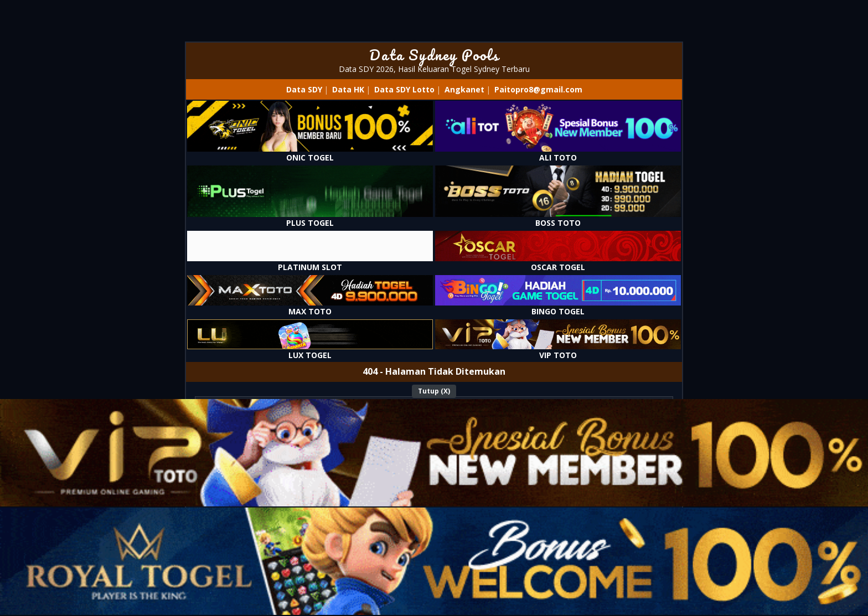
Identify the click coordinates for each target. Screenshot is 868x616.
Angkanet (464, 89)
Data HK (348, 89)
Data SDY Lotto (404, 89)
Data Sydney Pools (434, 55)
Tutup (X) (434, 391)
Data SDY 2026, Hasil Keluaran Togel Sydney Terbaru (434, 69)
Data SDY (304, 89)
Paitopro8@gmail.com (538, 89)
